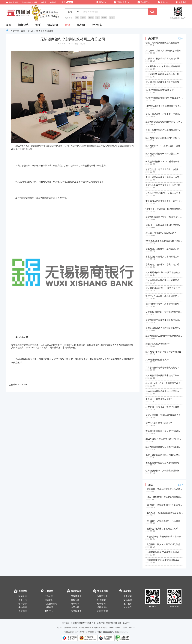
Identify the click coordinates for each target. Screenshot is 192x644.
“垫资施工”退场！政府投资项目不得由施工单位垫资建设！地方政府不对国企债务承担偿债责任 (164, 241)
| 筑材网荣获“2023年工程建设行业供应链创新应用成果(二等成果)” (164, 560)
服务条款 (118, 623)
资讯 (67, 25)
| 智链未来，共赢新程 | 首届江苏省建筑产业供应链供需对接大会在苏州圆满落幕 (164, 489)
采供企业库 (120, 2)
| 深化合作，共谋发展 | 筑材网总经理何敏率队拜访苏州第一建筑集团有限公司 (164, 521)
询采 (38, 25)
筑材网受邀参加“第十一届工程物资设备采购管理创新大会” (164, 272)
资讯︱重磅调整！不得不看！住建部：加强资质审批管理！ (164, 114)
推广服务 (128, 604)
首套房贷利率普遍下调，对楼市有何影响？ (164, 431)
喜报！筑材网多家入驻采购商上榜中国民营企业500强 (164, 130)
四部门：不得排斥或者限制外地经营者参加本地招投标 (164, 225)
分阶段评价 (76, 611)
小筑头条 (38, 31)
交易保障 (128, 600)
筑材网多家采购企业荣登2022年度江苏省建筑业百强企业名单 (164, 217)
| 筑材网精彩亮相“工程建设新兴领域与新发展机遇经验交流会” (164, 552)
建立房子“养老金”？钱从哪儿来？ (161, 233)
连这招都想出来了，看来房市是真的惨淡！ (164, 304)
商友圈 (81, 25)
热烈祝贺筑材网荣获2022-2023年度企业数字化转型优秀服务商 (164, 98)
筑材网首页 (12, 2)
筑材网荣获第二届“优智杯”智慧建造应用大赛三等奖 (164, 336)
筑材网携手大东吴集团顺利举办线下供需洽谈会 (164, 138)
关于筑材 (66, 623)
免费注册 (53, 2)
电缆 (83, 18)
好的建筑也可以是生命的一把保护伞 (162, 391)
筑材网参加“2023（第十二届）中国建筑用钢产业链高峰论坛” (164, 146)
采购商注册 (102, 596)
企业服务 (97, 25)
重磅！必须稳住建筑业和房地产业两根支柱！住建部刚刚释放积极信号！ (164, 177)
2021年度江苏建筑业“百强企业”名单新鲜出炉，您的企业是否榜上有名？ (164, 439)
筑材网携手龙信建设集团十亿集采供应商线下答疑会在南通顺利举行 (164, 82)
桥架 (91, 18)
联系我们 (74, 623)
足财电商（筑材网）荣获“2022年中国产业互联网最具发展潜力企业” (164, 312)
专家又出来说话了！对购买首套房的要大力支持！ (164, 328)
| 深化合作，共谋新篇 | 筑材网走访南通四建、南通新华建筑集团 (164, 505)
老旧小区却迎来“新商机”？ (158, 344)
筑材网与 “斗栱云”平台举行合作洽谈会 (163, 352)
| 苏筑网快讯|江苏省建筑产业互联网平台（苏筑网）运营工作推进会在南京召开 (164, 536)
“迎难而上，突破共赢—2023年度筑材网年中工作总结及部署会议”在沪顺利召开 (164, 209)
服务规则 (128, 596)
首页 (9, 25)
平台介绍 (49, 596)
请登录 (44, 2)
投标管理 (75, 600)
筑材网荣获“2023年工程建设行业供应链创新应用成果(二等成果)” (164, 66)
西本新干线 (144, 2)
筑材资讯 (128, 607)
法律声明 (109, 623)
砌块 (104, 18)
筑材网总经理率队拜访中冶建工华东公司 (164, 375)
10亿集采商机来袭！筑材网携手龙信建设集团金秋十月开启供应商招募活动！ (164, 106)
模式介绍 (49, 600)
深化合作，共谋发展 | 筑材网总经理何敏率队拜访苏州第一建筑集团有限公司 (164, 51)
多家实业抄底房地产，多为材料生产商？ (164, 257)
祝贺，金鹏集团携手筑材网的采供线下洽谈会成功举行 (164, 455)
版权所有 (100, 623)
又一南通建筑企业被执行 (157, 360)
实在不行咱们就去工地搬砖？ (159, 423)
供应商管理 (102, 611)
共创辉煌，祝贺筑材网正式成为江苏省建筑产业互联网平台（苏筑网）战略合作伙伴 (164, 58)
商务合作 (92, 623)
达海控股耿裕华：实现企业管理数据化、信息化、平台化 (164, 471)
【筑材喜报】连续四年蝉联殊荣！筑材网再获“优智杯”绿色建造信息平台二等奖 (164, 74)
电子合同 (75, 607)
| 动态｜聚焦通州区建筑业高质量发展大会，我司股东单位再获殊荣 (164, 497)
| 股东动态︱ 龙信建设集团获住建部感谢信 (164, 513)
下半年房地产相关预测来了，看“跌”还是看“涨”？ (164, 201)
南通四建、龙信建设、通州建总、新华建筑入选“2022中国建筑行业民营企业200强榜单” (164, 249)
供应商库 (23, 611)
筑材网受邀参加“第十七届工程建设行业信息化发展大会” (164, 288)
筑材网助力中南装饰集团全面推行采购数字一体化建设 (164, 320)
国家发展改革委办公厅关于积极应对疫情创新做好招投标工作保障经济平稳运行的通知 (164, 463)
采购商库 (23, 607)
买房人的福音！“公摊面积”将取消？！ (163, 415)
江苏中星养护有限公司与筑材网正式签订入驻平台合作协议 (164, 280)
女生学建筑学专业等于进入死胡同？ (162, 368)
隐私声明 (126, 623)
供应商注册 (76, 596)
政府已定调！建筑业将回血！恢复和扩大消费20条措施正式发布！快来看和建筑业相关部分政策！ (164, 169)
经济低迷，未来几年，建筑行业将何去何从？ (164, 407)
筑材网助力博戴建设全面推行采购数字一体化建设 (164, 447)
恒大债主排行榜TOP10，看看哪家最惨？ (164, 161)
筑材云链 (53, 25)
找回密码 (49, 607)
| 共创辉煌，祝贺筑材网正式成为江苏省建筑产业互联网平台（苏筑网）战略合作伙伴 (164, 544)
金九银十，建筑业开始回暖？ (159, 399)
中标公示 (23, 604)
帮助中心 (163, 2)
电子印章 (75, 604)
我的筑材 (101, 2)
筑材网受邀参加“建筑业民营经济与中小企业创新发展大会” (164, 122)
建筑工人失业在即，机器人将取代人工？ (164, 296)
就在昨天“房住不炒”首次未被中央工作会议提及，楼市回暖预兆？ (164, 193)
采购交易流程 (51, 604)
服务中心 (49, 611)
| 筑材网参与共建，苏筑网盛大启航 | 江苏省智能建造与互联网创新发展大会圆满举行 (164, 529)
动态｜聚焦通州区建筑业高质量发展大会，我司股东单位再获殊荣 (164, 43)
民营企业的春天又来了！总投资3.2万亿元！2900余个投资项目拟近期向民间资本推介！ (164, 185)
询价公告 (23, 600)
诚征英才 (83, 623)
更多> (180, 38)
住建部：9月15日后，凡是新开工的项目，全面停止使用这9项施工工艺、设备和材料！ (164, 383)
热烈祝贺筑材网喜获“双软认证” (160, 90)
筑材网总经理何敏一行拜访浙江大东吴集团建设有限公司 (164, 154)
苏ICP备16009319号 (106, 632)
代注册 (62, 2)
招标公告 (23, 25)
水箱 (112, 18)
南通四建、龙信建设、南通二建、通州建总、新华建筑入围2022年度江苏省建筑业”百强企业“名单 (164, 265)
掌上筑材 (181, 2)
